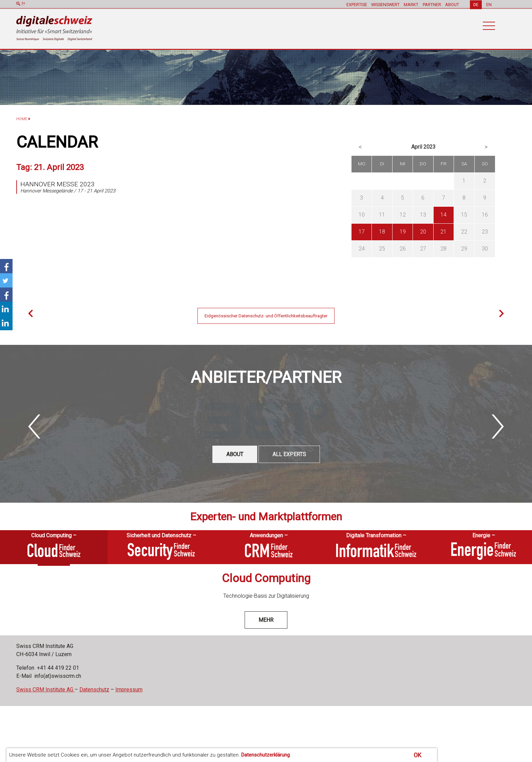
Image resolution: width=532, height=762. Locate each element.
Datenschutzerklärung (265, 755)
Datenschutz (94, 689)
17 (362, 232)
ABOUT (452, 4)
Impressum (129, 689)
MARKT (410, 4)
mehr (266, 620)
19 (403, 232)
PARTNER (431, 4)
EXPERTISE (355, 4)
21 (443, 232)
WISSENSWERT (384, 4)
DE (476, 4)
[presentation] (54, 547)
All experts (289, 454)
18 (382, 232)
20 (423, 232)
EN (489, 4)
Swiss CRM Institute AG (45, 689)
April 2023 (423, 147)
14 (443, 215)
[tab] (54, 547)
